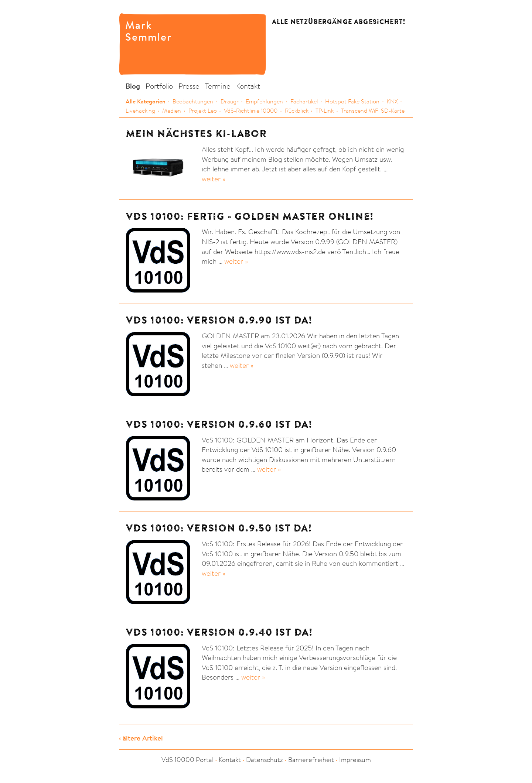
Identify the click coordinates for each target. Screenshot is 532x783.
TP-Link (325, 110)
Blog (133, 86)
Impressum (355, 760)
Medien (172, 110)
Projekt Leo (203, 110)
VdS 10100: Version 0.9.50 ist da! (219, 528)
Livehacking (140, 110)
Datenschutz (265, 760)
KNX (392, 101)
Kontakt (248, 86)
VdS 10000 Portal (187, 760)
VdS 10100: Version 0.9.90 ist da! (219, 320)
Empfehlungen (264, 101)
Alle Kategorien (146, 101)
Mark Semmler (141, 30)
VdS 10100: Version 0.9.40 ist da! (219, 632)
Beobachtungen (193, 101)
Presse (189, 86)
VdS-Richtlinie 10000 (251, 110)
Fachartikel (304, 101)
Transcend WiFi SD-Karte (373, 110)
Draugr (230, 101)
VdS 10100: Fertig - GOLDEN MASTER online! (250, 216)
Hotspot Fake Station (352, 101)
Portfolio (159, 86)
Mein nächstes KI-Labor (197, 134)
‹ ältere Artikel (141, 738)
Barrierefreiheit (311, 760)
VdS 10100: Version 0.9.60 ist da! (219, 424)
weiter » (214, 179)
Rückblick (297, 110)
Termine (218, 86)
